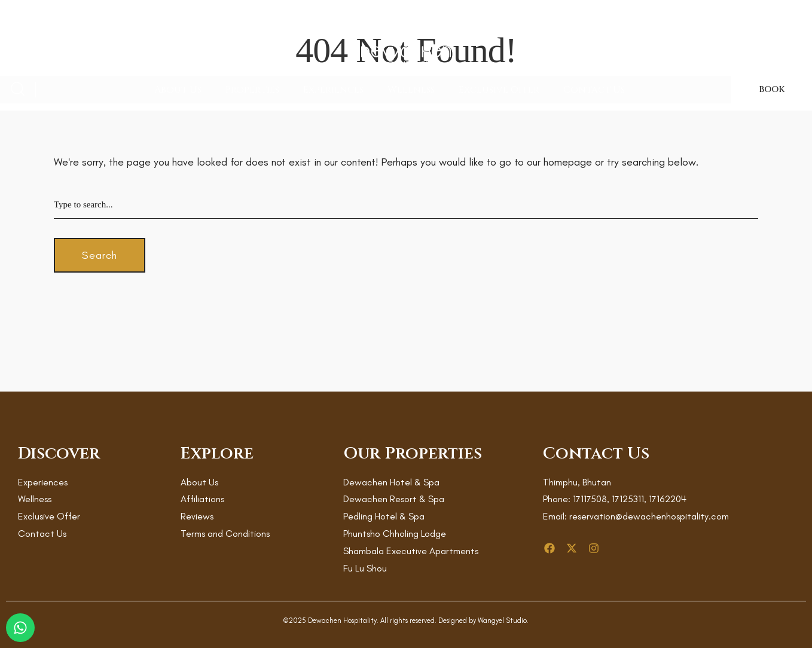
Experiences (333, 90)
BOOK (772, 89)
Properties (252, 90)
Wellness (411, 90)
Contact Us (594, 90)
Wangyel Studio (502, 621)
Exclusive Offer (499, 90)
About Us (178, 90)
